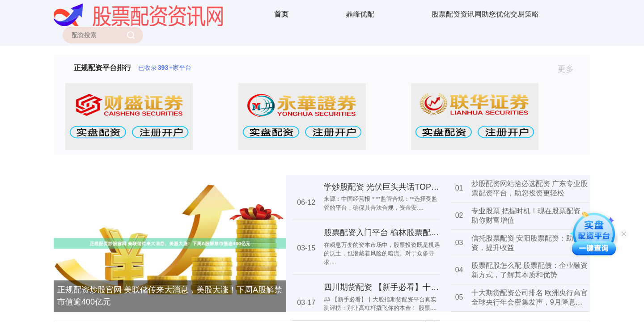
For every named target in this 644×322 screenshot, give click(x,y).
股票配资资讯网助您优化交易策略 (485, 14)
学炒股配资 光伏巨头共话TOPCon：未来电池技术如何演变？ (433, 187)
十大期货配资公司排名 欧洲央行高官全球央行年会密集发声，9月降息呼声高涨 (530, 302)
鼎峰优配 (360, 14)
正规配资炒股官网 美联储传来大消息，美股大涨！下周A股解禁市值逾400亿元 (170, 296)
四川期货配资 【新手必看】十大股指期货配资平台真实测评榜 (434, 287)
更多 (570, 69)
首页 (281, 14)
